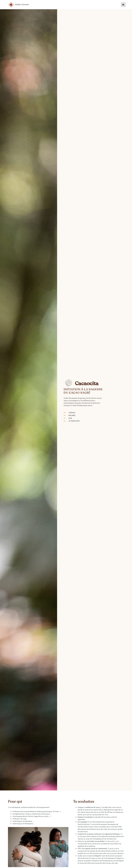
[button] (123, 5)
